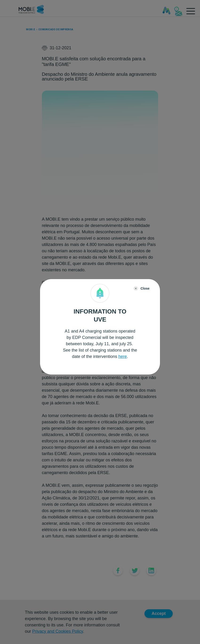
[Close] (141, 288)
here (123, 356)
